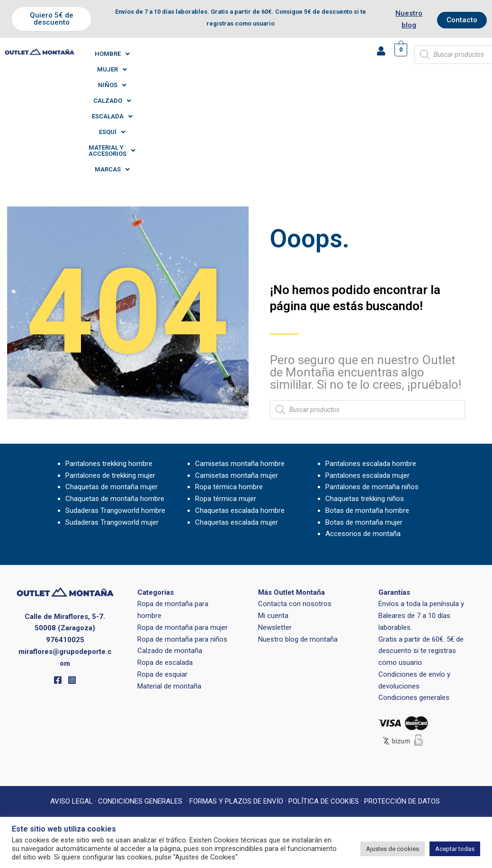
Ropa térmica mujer (226, 399)
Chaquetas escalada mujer (237, 422)
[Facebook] (58, 580)
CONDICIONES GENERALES (140, 701)
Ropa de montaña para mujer (183, 528)
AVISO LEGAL (72, 701)
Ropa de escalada (165, 563)
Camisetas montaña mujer (237, 376)
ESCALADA (290, 54)
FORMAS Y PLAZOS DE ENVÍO (236, 701)
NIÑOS (198, 54)
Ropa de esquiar (162, 574)
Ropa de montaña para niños (182, 539)
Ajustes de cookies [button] (393, 849)
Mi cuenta (273, 516)
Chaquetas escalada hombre (240, 411)
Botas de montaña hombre (367, 411)
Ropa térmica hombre (229, 387)
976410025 (65, 540)
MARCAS (269, 69)
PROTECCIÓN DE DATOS (403, 701)
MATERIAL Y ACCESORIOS (201, 69)
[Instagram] (72, 580)
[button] (118, 54)
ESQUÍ (333, 54)
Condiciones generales (414, 598)
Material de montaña (169, 586)
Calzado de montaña (170, 551)
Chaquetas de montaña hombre (115, 399)
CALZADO (241, 54)
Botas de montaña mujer (364, 422)
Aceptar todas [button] (455, 849)
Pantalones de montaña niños (372, 387)
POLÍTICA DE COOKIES (324, 701)
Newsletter (275, 528)
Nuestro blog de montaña (298, 539)
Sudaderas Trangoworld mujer (112, 422)
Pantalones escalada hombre (371, 364)
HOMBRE (118, 54)
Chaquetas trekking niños (365, 399)
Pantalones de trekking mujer (110, 376)
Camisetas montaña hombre (240, 364)
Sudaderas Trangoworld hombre (115, 411)
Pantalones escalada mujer (367, 376)
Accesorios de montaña (363, 434)
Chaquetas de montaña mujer (112, 387)
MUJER (160, 54)
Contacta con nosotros (295, 504)
